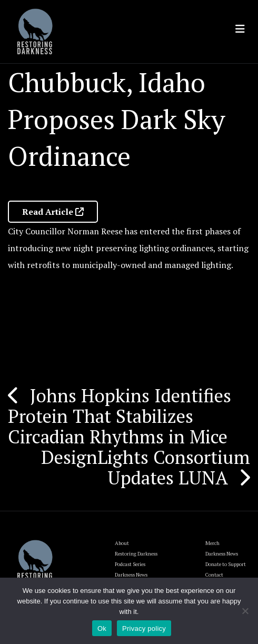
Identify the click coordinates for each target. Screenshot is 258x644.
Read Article (53, 212)
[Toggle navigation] (240, 29)
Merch (212, 543)
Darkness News (222, 554)
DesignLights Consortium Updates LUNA (146, 467)
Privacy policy (144, 628)
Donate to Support (226, 564)
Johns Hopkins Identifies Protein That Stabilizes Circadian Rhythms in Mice (120, 416)
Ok (102, 628)
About (122, 543)
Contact (214, 575)
